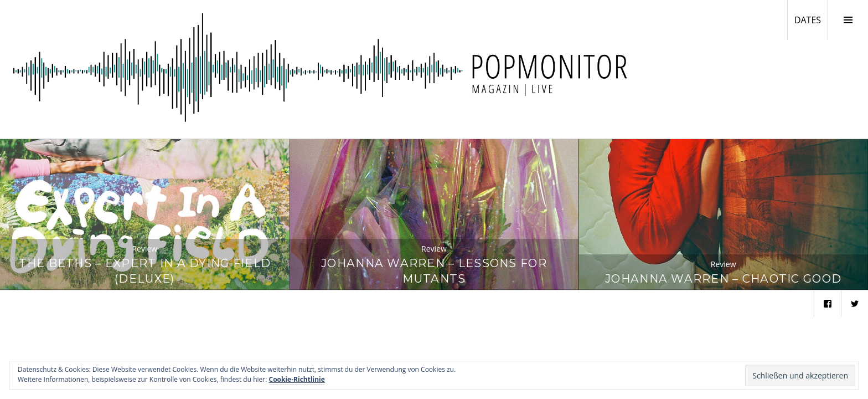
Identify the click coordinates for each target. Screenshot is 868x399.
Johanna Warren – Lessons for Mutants (434, 271)
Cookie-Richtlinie (297, 379)
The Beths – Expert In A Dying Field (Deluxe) (145, 271)
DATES (811, 19)
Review (144, 249)
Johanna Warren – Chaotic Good (723, 278)
